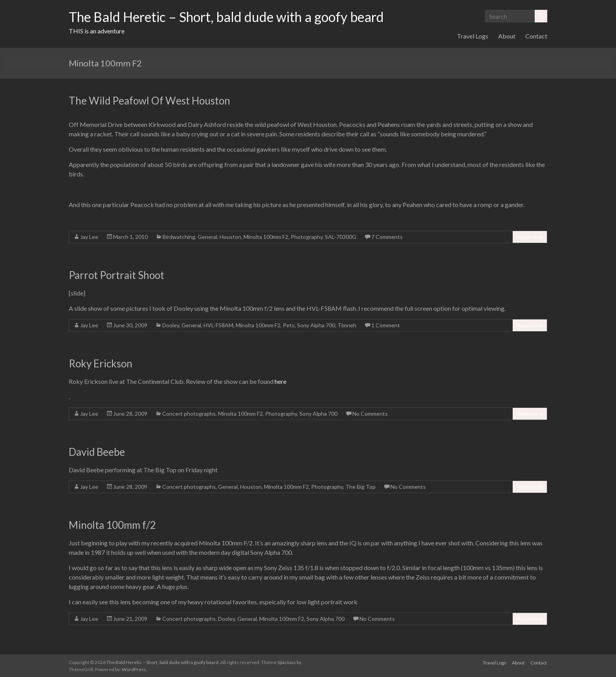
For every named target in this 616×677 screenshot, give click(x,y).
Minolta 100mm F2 (266, 237)
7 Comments (387, 237)
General (207, 237)
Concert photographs (189, 414)
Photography (307, 237)
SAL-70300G (341, 237)
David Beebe (97, 452)
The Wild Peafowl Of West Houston (149, 101)
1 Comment (386, 325)
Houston (230, 237)
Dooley (171, 325)
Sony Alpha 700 (316, 325)
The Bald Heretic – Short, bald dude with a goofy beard (237, 17)
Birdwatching (179, 237)
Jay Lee (89, 237)
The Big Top (360, 487)
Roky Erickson (101, 363)
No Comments (370, 414)
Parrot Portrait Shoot (116, 275)
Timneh (347, 325)
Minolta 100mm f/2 (112, 525)
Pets (289, 325)
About (507, 36)
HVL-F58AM (218, 325)
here (280, 381)
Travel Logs (473, 36)
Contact (536, 36)
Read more (530, 237)
